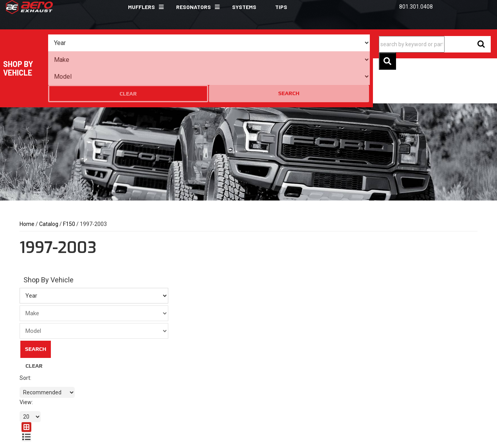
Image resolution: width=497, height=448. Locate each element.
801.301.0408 (169, 376)
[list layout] (473, 237)
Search (353, 43)
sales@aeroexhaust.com (183, 387)
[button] (143, 7)
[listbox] (91, 43)
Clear (323, 43)
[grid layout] (461, 237)
